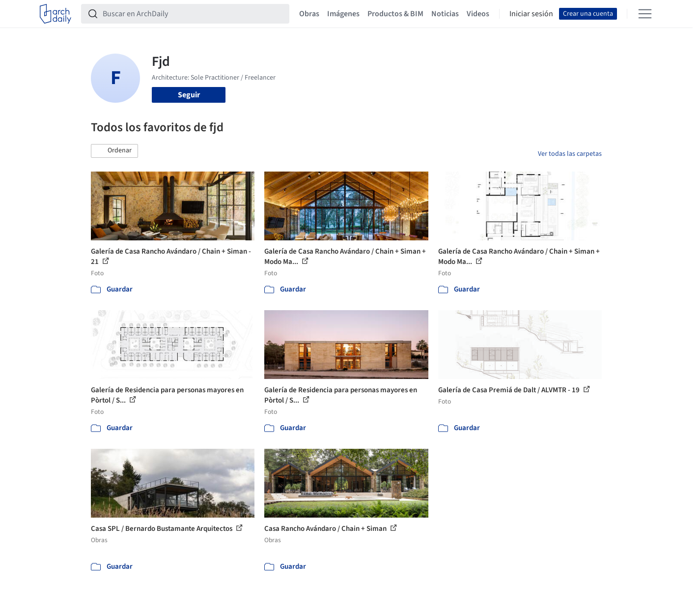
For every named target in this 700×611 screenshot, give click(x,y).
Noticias (445, 14)
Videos (478, 14)
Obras (309, 14)
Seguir (189, 95)
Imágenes (343, 14)
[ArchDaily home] (56, 14)
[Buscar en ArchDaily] (193, 14)
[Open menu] (645, 14)
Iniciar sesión (531, 14)
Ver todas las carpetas (570, 154)
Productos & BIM (395, 14)
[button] (114, 151)
